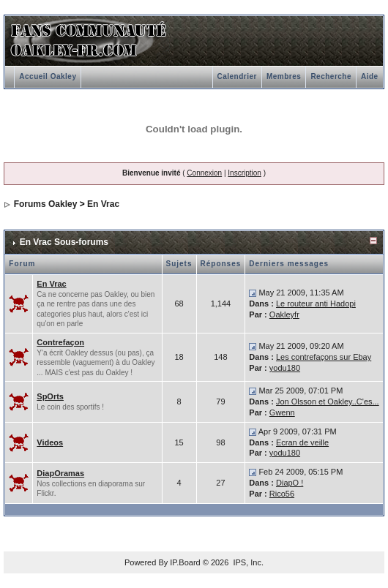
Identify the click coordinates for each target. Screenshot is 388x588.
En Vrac (103, 204)
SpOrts (50, 396)
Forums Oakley (46, 204)
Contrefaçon (60, 342)
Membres (284, 76)
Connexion (204, 173)
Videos (50, 442)
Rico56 (282, 494)
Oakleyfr (284, 314)
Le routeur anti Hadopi (316, 304)
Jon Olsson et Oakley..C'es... (328, 402)
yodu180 (285, 368)
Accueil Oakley (48, 76)
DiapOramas (60, 473)
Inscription (245, 173)
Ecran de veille (302, 442)
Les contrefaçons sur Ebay (324, 357)
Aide (370, 76)
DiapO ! (290, 483)
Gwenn (282, 412)
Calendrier (237, 76)
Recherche (331, 76)
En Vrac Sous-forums (64, 242)
